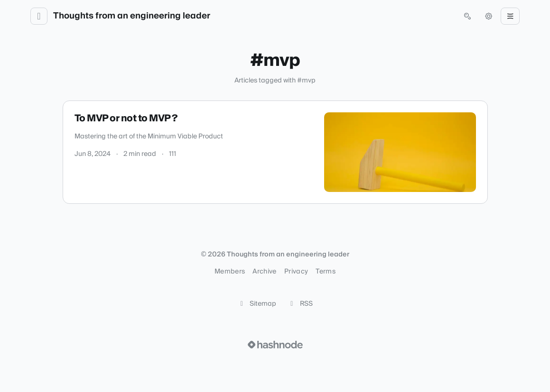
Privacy (296, 272)
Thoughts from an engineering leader (132, 16)
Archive (264, 272)
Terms (326, 272)
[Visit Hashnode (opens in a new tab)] (275, 345)
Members (230, 272)
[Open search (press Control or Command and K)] (467, 16)
